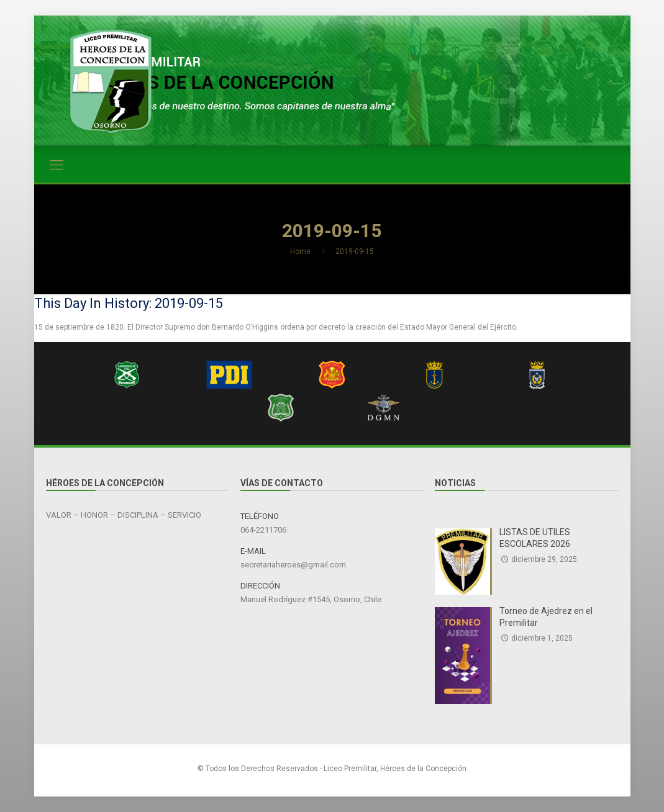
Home (300, 251)
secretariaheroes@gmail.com (293, 565)
